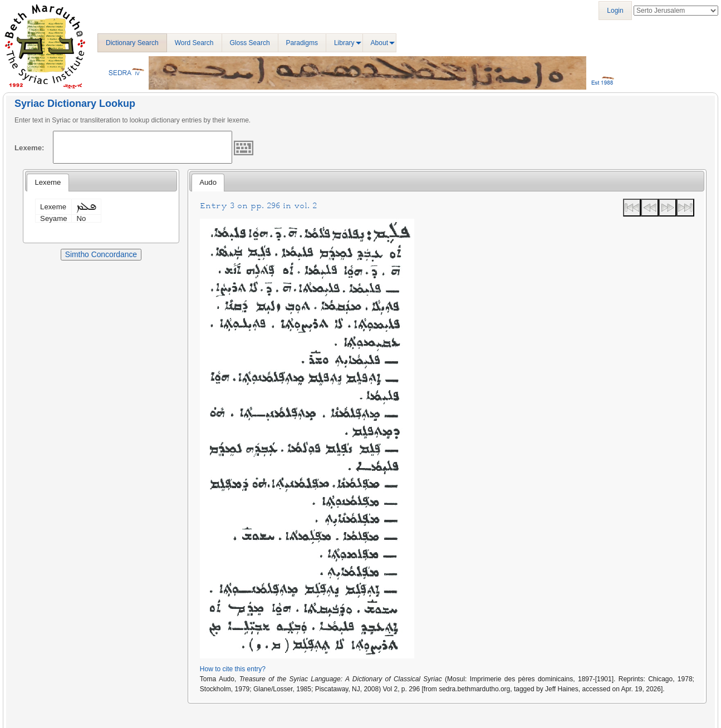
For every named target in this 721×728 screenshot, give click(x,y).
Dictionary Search (132, 43)
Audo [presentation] (208, 182)
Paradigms (302, 43)
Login (615, 11)
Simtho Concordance (101, 254)
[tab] (48, 183)
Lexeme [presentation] (48, 182)
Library (344, 43)
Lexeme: (30, 148)
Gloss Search (250, 43)
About (379, 43)
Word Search (194, 43)
